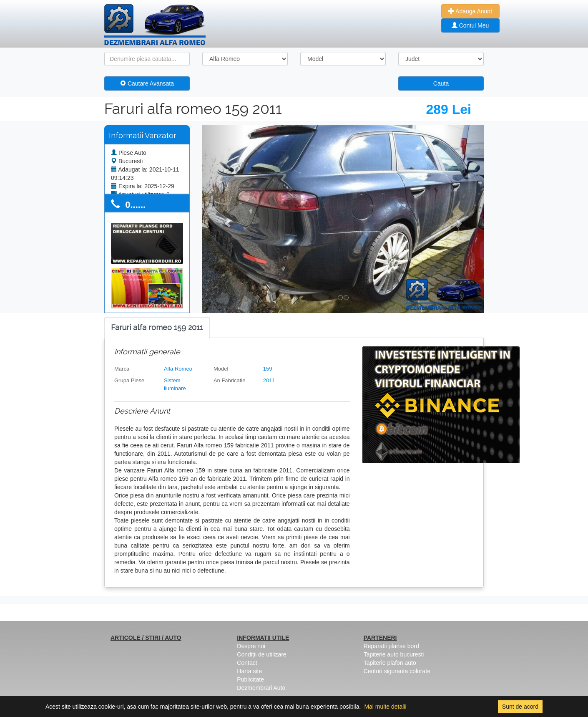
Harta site (249, 671)
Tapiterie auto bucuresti (394, 654)
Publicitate (250, 679)
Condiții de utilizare (261, 654)
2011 (269, 380)
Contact (247, 663)
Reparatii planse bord (391, 646)
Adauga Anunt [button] (470, 11)
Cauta (441, 83)
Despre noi (251, 646)
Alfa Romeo (178, 369)
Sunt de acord (520, 707)
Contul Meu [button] (470, 25)
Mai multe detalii (385, 707)
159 (268, 369)
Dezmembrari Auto (261, 688)
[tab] (157, 328)
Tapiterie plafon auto (390, 663)
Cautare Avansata (147, 83)
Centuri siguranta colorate (397, 671)
